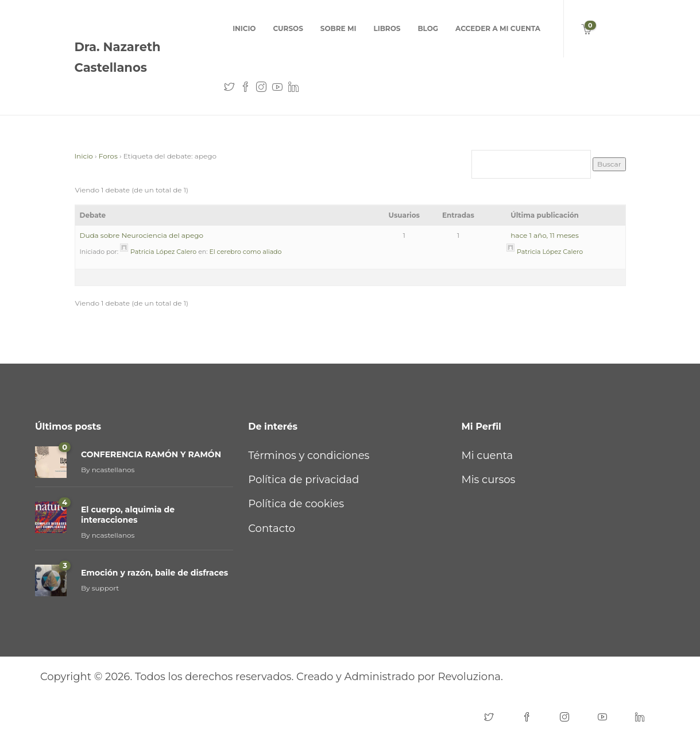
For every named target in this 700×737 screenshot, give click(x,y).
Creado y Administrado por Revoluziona (399, 677)
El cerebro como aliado (245, 252)
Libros (387, 28)
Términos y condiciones (309, 456)
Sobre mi (339, 28)
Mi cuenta (488, 456)
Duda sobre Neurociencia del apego (142, 235)
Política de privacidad (303, 480)
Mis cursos (489, 480)
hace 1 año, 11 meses (545, 235)
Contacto (272, 528)
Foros (108, 156)
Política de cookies (296, 504)
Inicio (244, 28)
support (106, 588)
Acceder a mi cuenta (498, 28)
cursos (288, 28)
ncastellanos (113, 470)
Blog (428, 28)
